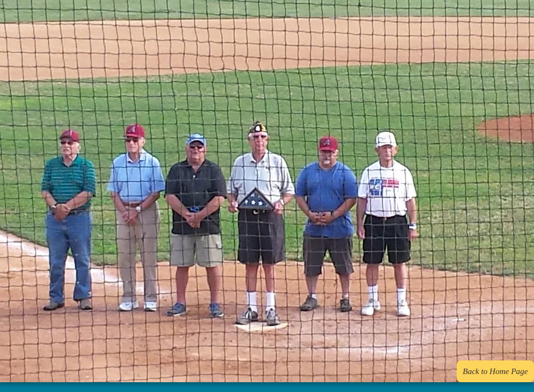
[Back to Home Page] (495, 371)
